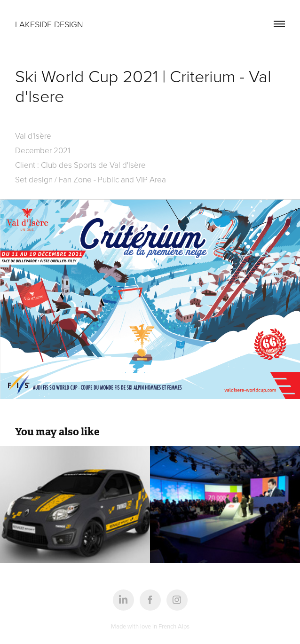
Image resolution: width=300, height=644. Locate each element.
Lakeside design (49, 24)
